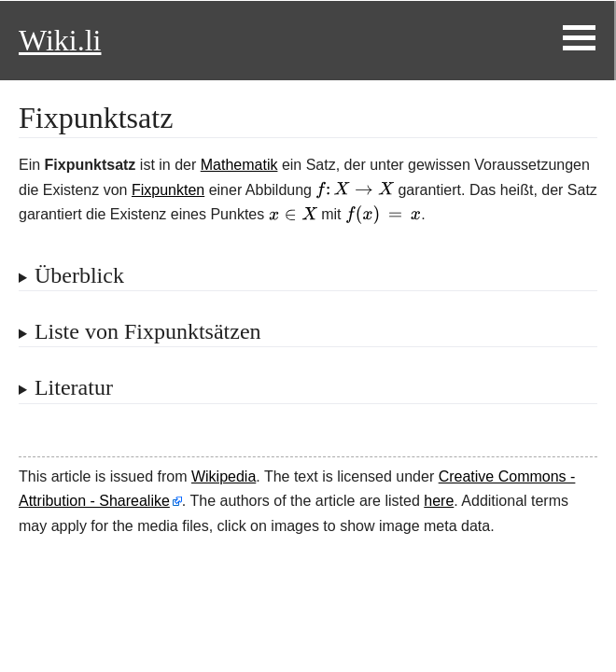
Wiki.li (60, 40)
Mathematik (239, 165)
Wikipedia (224, 476)
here (439, 501)
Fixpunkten (168, 190)
